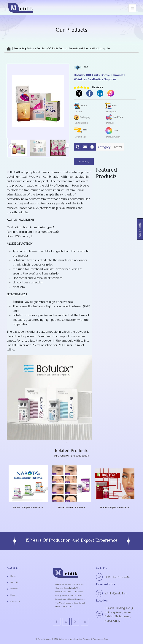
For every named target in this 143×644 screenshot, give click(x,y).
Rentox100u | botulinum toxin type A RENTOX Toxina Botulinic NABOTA (115, 507)
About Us (14, 582)
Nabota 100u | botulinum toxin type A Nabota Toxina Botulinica (28, 507)
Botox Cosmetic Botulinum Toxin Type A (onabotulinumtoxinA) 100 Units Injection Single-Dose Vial (71, 507)
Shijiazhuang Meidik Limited (70, 639)
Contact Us (15, 601)
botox (31, 48)
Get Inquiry (84, 161)
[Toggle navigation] (132, 8)
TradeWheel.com (101, 639)
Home (13, 576)
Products (19, 48)
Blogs (13, 595)
